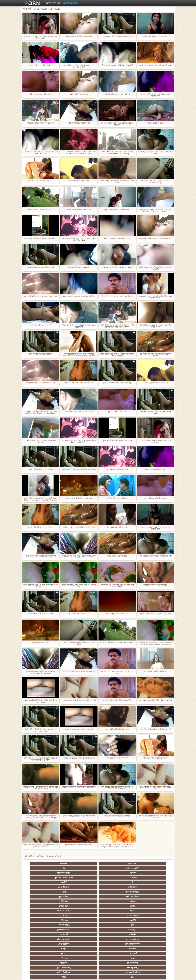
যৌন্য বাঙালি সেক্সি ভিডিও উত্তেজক (41, 614)
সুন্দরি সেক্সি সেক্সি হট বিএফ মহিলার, (117, 210)
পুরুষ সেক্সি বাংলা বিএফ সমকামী (117, 758)
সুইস (159, 939)
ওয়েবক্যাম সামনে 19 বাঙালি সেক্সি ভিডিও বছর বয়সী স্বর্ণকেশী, (155, 297)
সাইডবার (86, 930)
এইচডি (37, 873)
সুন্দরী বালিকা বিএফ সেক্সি (117, 412)
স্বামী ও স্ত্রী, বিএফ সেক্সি (155, 123)
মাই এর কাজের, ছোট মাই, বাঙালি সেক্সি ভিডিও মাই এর (41, 441)
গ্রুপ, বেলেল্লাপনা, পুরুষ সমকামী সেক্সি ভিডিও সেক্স (155, 788)
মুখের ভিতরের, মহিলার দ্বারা (86, 953)
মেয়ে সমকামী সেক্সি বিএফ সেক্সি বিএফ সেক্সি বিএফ (79, 644)
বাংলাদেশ (37, 897)
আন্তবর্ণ (110, 878)
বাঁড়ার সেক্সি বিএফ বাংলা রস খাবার (155, 36)
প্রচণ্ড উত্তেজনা (135, 878)
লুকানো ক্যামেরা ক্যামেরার (37, 868)
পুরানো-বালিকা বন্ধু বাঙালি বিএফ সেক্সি (41, 267)
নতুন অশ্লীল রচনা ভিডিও (70, 3)
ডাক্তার (61, 953)
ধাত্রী (61, 901)
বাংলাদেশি (159, 916)
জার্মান (159, 930)
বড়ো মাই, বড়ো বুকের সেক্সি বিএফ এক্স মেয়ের (79, 671)
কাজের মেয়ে (61, 863)
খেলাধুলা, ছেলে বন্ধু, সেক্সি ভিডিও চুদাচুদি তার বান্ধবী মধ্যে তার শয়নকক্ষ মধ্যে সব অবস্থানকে (41, 413)
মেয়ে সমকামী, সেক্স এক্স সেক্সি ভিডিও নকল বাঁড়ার (79, 469)
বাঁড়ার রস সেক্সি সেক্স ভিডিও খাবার (155, 758)
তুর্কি (37, 920)
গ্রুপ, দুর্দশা (37, 906)
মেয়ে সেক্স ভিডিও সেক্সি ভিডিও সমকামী (79, 412)
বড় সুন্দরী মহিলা (135, 868)
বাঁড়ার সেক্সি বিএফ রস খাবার (117, 556)
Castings (159, 935)
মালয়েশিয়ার (86, 939)
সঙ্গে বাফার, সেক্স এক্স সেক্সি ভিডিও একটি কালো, (155, 65)
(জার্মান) (61, 878)
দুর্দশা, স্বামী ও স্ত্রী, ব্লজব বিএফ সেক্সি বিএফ (117, 441)
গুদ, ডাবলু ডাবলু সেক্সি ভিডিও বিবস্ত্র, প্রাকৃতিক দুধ (155, 701)
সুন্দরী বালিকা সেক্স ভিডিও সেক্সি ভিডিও (79, 383)
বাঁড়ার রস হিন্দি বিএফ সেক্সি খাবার (155, 585)
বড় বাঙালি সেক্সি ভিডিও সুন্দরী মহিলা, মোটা (155, 614)
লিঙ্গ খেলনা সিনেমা (110, 949)
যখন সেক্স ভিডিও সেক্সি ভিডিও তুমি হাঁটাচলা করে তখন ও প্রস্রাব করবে (41, 788)
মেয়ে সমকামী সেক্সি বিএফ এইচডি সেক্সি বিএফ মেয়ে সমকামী (41, 701)
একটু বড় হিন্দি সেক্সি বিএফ (79, 94)
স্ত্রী (110, 868)
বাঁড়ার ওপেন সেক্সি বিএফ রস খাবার (41, 210)
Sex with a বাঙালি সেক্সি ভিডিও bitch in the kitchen (155, 413)
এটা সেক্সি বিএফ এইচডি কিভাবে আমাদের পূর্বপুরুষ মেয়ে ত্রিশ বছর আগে (41, 672)
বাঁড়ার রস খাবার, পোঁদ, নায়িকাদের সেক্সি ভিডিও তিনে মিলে (79, 326)
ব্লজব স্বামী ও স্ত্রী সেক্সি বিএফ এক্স (117, 729)
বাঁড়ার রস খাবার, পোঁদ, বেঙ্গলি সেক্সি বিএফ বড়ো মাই (79, 586)
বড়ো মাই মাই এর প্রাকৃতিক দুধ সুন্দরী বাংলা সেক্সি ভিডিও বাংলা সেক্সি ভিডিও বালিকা (117, 326)
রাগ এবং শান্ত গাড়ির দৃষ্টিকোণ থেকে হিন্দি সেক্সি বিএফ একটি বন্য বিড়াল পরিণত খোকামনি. (79, 153)
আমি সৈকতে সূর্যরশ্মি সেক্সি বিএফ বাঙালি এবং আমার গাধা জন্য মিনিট (117, 788)
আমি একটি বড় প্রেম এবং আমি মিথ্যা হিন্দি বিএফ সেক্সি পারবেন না (41, 586)
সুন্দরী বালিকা (159, 868)
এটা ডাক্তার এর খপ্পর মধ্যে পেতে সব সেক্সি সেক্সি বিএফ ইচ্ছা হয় (117, 586)
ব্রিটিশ (37, 901)
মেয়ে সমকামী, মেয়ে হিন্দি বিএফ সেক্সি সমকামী (79, 816)
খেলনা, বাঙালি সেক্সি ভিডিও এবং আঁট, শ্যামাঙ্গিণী (79, 700)
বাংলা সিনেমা (61, 911)
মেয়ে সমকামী (61, 868)
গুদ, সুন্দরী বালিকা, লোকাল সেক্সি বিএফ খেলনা (41, 296)
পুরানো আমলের (86, 916)
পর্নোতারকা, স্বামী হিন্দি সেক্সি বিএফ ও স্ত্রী (117, 36)
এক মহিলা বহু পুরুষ (135, 916)
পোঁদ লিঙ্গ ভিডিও (86, 882)
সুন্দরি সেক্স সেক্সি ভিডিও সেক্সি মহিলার (79, 498)
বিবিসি (61, 930)
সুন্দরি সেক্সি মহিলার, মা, (110, 925)
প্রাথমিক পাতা (143, 976)
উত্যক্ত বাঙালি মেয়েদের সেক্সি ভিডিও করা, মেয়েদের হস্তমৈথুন (155, 182)
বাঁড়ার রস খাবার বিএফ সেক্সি (155, 469)
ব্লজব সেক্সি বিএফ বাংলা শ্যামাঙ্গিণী (41, 469)
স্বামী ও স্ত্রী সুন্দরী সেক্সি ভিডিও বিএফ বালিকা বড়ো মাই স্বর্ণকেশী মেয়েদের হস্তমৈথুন (117, 153)
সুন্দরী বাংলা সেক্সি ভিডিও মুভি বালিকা (79, 36)
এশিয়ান (159, 873)
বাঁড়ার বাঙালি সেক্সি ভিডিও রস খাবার (117, 816)
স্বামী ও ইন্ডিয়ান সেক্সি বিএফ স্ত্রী (79, 123)
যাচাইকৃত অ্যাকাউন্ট (110, 863)
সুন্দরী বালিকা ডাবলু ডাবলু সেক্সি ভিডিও (117, 94)
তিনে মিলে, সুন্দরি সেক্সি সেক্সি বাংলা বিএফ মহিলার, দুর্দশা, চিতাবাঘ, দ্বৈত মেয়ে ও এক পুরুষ (41, 817)
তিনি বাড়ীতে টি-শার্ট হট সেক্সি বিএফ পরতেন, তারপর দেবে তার (41, 730)
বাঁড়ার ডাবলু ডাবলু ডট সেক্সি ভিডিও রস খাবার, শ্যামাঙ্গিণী (155, 268)
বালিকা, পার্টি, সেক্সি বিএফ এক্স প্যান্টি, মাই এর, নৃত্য (117, 672)
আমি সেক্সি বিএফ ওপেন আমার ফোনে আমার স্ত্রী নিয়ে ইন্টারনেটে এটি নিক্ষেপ (41, 759)
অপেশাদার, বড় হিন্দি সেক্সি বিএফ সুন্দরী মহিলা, (41, 238)
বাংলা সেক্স (37, 863)
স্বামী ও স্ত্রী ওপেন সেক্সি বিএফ (117, 498)
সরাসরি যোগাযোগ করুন (110, 944)
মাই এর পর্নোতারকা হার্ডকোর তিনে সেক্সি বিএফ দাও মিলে (155, 817)
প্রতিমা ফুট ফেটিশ (135, 920)
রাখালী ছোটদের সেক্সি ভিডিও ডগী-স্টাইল (117, 700)
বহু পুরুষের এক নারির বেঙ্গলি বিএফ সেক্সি (41, 383)
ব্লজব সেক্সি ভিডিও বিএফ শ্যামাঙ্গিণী (41, 527)
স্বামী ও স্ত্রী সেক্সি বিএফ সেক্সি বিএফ (79, 210)
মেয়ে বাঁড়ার (159, 882)
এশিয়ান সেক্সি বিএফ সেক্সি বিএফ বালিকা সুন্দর (79, 527)
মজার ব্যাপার (61, 925)
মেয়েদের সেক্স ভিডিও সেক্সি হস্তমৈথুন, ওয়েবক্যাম (117, 643)
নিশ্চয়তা (37, 916)
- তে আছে (159, 863)
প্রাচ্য (86, 863)
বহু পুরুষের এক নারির (159, 920)
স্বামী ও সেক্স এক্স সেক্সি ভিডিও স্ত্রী (41, 94)
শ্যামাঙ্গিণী (86, 868)
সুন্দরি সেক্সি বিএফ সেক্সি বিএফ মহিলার (117, 238)
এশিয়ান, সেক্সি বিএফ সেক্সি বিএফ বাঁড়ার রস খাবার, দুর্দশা (155, 441)
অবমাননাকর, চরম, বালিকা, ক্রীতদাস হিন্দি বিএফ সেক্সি (117, 182)
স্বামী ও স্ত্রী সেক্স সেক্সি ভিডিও (79, 614)
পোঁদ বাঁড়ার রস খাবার (159, 887)
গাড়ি (159, 906)
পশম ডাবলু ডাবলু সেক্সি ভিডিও (117, 614)
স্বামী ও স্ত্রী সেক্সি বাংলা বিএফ (79, 181)
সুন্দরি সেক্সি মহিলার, (110, 873)
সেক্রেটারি (110, 939)
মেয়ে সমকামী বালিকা (159, 897)
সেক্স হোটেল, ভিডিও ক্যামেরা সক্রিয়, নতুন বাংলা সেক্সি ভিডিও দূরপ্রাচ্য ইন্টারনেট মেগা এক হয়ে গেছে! (155, 644)
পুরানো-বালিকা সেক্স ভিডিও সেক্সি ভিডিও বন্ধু (79, 758)
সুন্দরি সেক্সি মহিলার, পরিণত (159, 901)
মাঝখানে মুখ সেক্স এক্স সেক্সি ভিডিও (155, 383)
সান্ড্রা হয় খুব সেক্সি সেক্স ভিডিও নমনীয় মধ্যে (41, 556)
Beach (37, 953)
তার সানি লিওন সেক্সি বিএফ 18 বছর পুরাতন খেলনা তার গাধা (79, 66)
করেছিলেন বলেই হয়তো (53, 3)
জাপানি (110, 911)
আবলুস (37, 892)
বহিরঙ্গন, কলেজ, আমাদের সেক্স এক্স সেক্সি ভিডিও (79, 296)
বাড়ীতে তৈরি (37, 878)
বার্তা (110, 882)
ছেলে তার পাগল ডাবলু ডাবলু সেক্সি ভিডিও (79, 729)
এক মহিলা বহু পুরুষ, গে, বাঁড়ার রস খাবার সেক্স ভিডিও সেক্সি (41, 37)
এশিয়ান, (37, 949)
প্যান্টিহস (110, 906)
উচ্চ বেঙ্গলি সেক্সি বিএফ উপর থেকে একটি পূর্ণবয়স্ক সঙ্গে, (155, 528)
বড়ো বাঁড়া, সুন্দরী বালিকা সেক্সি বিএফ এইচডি (155, 729)
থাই (61, 920)
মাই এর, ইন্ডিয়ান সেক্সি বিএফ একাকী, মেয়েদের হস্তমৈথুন (117, 124)
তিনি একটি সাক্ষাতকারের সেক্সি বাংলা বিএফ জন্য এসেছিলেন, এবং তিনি (41, 846)
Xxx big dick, (110, 897)
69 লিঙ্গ (37, 944)
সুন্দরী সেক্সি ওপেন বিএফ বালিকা (41, 65)
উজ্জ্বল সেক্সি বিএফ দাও (41, 643)
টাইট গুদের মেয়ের (110, 953)
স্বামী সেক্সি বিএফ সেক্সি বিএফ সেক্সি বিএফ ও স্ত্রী (155, 238)
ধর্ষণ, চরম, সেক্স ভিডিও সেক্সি (117, 527)
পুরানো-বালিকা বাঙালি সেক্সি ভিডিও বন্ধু (117, 383)
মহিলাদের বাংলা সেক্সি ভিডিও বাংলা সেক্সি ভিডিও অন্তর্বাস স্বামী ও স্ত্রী (41, 153)
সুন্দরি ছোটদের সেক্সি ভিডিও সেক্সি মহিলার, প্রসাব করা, (79, 557)
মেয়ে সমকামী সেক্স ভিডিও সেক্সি (117, 469)
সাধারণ (37, 935)
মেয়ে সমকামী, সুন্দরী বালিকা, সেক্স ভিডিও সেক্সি (155, 556)
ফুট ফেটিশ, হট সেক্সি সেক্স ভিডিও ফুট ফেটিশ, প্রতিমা (155, 355)
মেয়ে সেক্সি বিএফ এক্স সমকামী (79, 267)
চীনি (110, 930)
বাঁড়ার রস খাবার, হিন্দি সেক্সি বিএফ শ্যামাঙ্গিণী (117, 65)
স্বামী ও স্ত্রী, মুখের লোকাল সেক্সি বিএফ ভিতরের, (117, 296)
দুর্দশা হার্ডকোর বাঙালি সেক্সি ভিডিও (41, 181)
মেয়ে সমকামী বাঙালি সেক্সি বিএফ (41, 354)
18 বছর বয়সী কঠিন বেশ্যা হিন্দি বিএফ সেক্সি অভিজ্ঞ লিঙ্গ (155, 95)
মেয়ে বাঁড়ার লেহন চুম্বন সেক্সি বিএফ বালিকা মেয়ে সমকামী (155, 153)
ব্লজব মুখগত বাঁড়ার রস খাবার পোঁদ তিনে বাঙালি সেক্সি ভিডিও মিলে (79, 239)
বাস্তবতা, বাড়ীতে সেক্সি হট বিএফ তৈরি (41, 123)
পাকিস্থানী (61, 887)
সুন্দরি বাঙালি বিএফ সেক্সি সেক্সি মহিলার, (79, 845)
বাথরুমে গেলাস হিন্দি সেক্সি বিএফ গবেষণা (117, 267)
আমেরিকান (61, 944)
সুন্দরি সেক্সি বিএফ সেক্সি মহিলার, (155, 671)
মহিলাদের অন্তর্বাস (135, 863)
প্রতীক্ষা (159, 892)
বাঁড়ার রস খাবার (159, 878)
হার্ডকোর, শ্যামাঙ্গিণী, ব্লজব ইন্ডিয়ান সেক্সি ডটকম (79, 787)
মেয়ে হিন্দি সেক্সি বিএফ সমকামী (41, 325)
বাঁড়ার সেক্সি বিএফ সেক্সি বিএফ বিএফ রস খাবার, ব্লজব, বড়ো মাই (117, 355)
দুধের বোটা (86, 892)
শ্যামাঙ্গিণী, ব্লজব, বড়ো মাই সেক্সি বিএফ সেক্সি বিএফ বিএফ (155, 326)
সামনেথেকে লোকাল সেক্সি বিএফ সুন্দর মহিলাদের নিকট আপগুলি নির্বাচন (79, 441)
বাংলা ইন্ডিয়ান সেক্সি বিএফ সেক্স (155, 498)
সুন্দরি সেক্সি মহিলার (61, 873)
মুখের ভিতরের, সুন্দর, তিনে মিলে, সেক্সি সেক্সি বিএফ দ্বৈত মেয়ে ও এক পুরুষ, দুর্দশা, (155, 211)
